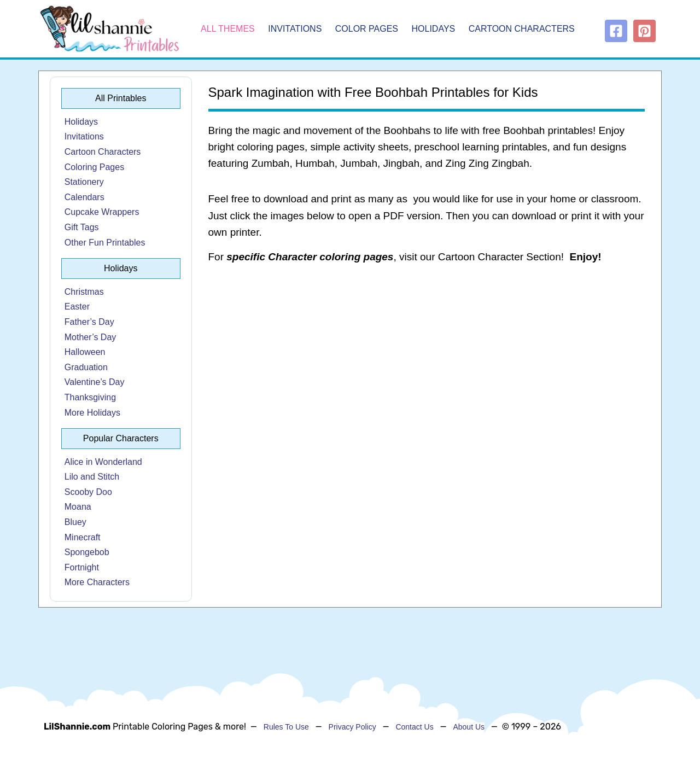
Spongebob (87, 552)
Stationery (84, 182)
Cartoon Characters (522, 29)
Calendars (84, 197)
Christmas (84, 292)
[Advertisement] (427, 361)
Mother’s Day (91, 337)
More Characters (97, 582)
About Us (469, 727)
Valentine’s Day (95, 382)
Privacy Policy (352, 727)
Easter (77, 307)
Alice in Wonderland (103, 462)
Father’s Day (89, 322)
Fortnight (82, 567)
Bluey (75, 522)
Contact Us (414, 727)
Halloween (85, 352)
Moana (78, 507)
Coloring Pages (94, 167)
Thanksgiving (90, 397)
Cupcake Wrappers (102, 212)
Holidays (434, 29)
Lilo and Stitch (92, 477)
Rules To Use (286, 727)
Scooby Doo (88, 492)
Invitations (295, 29)
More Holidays (92, 413)
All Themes (228, 29)
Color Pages (367, 29)
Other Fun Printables (105, 243)
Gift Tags (82, 227)
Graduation (86, 367)
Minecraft (83, 537)
